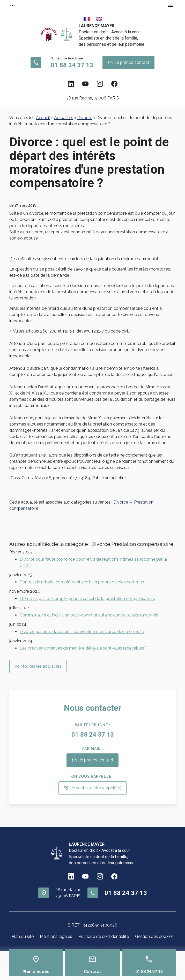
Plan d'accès (36, 972)
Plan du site (23, 936)
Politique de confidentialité (104, 936)
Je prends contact (128, 63)
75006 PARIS (93, 98)
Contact (92, 972)
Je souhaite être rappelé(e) (92, 788)
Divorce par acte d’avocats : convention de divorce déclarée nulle (82, 632)
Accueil (43, 118)
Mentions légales (56, 936)
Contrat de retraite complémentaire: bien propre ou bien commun (82, 582)
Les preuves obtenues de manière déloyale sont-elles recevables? (83, 648)
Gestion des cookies (154, 936)
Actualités (64, 118)
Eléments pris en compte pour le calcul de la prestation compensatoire (87, 599)
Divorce (85, 118)
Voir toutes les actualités (38, 666)
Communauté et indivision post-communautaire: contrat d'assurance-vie (89, 615)
